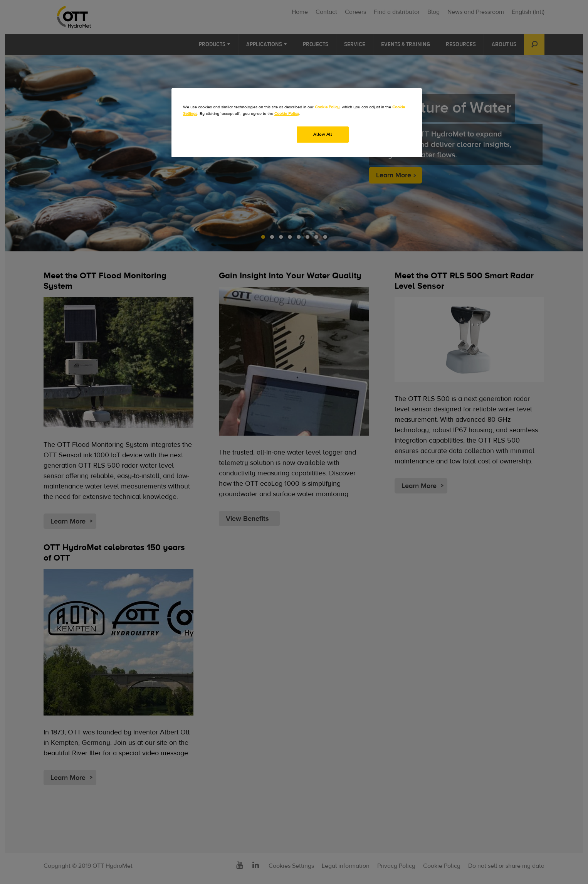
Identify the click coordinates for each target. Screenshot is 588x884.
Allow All (323, 134)
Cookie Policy (327, 107)
